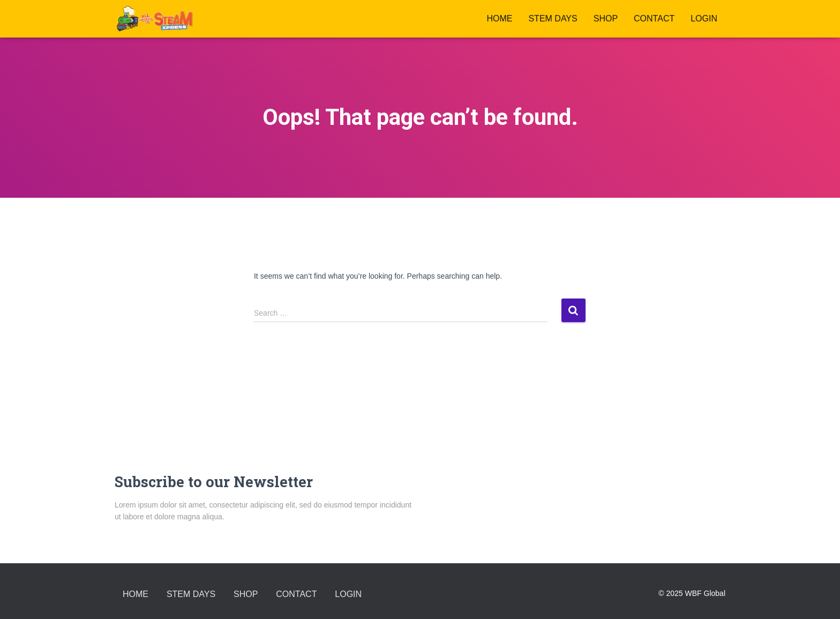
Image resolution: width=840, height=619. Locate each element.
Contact (654, 18)
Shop (606, 18)
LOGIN (704, 18)
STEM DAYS (553, 18)
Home (499, 18)
